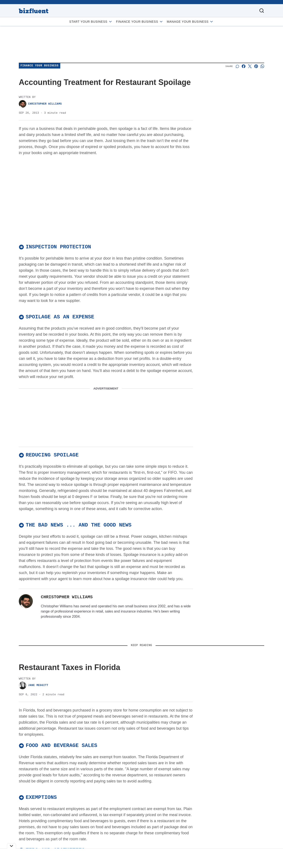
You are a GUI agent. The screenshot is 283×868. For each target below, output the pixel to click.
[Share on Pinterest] (256, 66)
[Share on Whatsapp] (262, 66)
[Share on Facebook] (244, 66)
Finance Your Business (140, 22)
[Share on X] (250, 66)
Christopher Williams (40, 104)
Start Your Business (91, 22)
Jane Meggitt (34, 685)
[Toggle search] (262, 11)
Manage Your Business (190, 22)
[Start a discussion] (237, 66)
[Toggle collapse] (11, 846)
